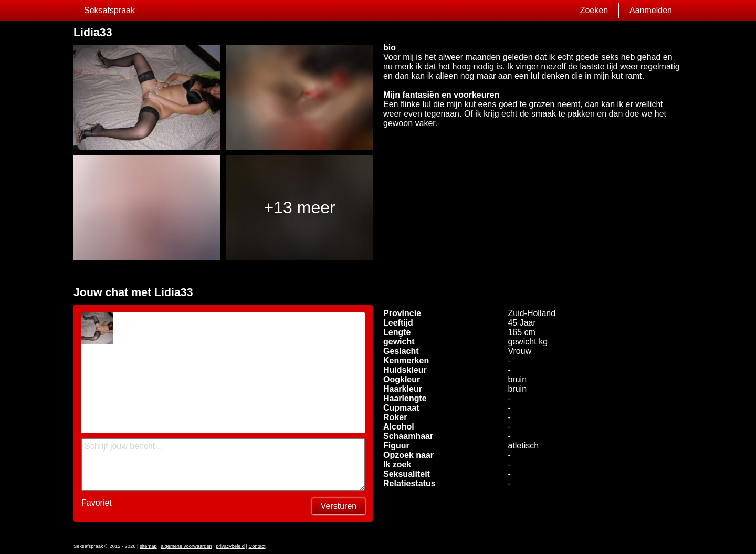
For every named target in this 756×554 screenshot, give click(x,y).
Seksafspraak (109, 10)
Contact (257, 546)
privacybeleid (230, 546)
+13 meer (300, 207)
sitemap (148, 546)
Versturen (339, 506)
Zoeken (594, 10)
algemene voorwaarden (186, 546)
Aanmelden (651, 10)
